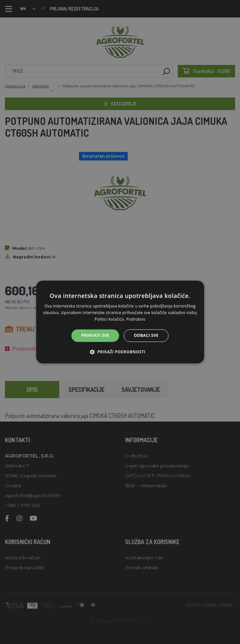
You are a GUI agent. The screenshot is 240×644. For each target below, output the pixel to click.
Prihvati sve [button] (95, 335)
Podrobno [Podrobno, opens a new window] (136, 319)
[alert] (120, 322)
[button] (120, 352)
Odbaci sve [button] (146, 335)
